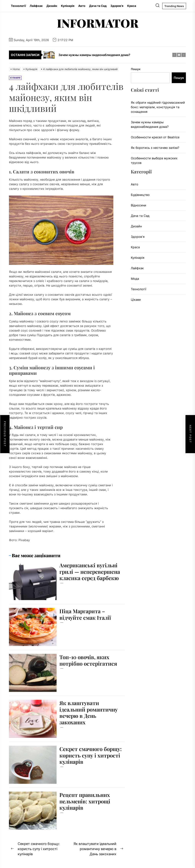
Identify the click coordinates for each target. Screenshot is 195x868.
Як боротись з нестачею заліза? (155, 148)
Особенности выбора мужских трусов (154, 160)
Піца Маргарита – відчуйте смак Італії (85, 614)
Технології (18, 6)
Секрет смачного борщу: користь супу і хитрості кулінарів (88, 755)
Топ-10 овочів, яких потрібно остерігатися (89, 660)
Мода (135, 279)
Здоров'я (138, 237)
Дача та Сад (98, 6)
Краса (132, 6)
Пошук (136, 69)
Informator (98, 23)
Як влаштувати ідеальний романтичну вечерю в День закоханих (89, 713)
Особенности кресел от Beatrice (155, 137)
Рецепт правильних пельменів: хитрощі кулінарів (85, 801)
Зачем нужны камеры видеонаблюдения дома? (150, 124)
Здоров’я (117, 6)
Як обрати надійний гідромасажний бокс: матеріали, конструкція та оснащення (158, 107)
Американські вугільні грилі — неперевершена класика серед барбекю (90, 571)
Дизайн (52, 6)
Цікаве (136, 300)
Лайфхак (36, 6)
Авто (82, 6)
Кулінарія (68, 6)
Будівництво (140, 195)
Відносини (139, 205)
